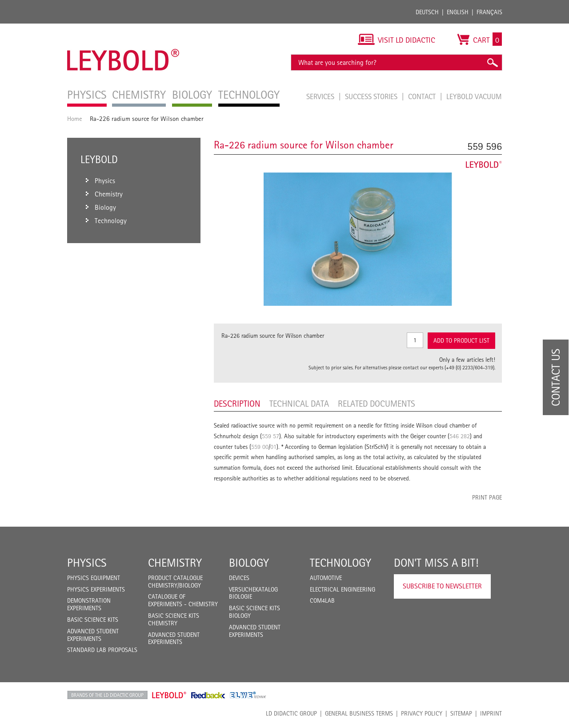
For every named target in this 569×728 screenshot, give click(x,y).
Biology (249, 563)
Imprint (491, 713)
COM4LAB (322, 600)
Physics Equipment (94, 578)
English (458, 12)
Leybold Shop (169, 695)
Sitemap (461, 713)
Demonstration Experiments (89, 604)
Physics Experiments (96, 589)
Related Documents (377, 404)
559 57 (270, 436)
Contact (423, 96)
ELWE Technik (248, 695)
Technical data (299, 404)
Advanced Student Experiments (93, 635)
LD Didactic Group (291, 713)
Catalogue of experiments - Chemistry (183, 600)
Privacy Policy (422, 713)
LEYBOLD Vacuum (474, 96)
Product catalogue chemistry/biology (175, 582)
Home (75, 118)
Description (237, 404)
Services (321, 96)
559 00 (260, 447)
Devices (239, 578)
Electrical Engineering (343, 589)
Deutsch (427, 12)
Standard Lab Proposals (102, 650)
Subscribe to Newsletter (442, 586)
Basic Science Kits (93, 620)
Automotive (326, 578)
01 (273, 447)
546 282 (460, 436)
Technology (341, 563)
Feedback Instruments (208, 695)
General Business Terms (359, 713)
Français (489, 12)
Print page (487, 497)
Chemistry (175, 563)
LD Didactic (107, 695)
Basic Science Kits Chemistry (174, 619)
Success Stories (372, 96)
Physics (87, 563)
